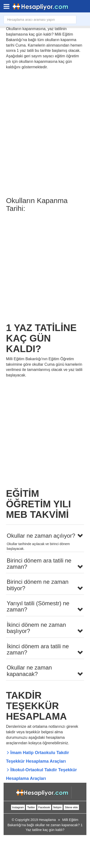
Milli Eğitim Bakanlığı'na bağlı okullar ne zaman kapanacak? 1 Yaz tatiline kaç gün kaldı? (45, 825)
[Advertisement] (45, 266)
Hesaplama (47, 820)
